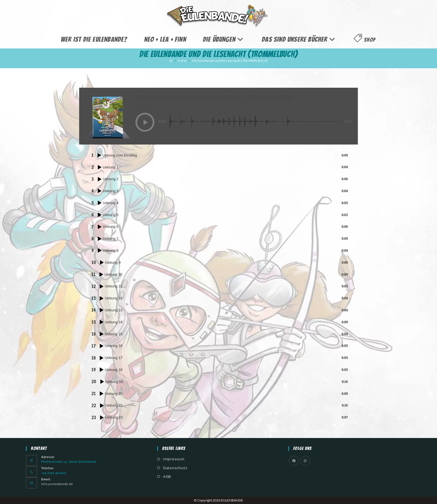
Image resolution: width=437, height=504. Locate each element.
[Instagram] (305, 461)
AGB (167, 477)
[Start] (171, 61)
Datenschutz (175, 468)
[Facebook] (294, 461)
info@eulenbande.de (57, 484)
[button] (145, 122)
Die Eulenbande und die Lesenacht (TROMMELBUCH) (230, 61)
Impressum (174, 459)
